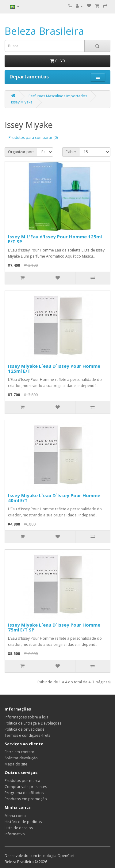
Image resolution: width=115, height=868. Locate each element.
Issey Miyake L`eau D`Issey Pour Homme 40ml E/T (54, 498)
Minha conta (15, 816)
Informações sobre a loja (27, 717)
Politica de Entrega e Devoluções (33, 723)
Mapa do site (16, 764)
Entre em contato (19, 752)
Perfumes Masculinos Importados (58, 96)
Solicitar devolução (21, 758)
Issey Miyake (22, 102)
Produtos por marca (22, 781)
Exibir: (71, 152)
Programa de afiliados (24, 793)
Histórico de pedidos (23, 822)
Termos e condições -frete (28, 735)
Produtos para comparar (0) (33, 137)
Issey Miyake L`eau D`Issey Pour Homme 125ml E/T (54, 369)
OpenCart (66, 856)
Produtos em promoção (26, 799)
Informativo (15, 834)
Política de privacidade (25, 729)
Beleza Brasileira (44, 31)
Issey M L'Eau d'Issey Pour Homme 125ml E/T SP (55, 239)
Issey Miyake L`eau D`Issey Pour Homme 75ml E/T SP (54, 627)
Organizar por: (21, 152)
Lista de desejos (19, 828)
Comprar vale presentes (26, 787)
